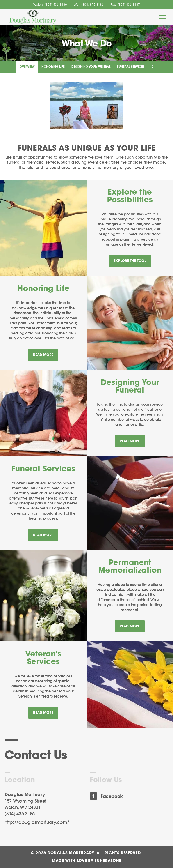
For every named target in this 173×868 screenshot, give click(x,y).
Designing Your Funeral (91, 67)
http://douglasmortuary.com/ (37, 822)
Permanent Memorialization (130, 567)
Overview (27, 67)
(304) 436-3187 (129, 5)
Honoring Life (53, 67)
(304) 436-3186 (56, 5)
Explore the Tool (130, 261)
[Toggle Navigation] (152, 66)
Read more (46, 353)
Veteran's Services (43, 658)
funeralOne (108, 861)
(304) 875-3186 (92, 5)
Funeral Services (131, 67)
